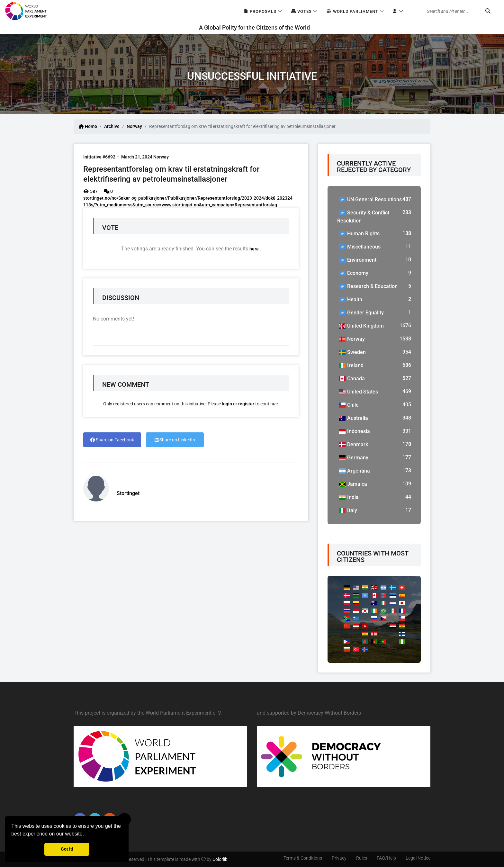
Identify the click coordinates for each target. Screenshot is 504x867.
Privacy (339, 858)
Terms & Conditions (303, 858)
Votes (301, 11)
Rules (362, 858)
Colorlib (220, 859)
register (246, 404)
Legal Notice (418, 858)
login (227, 404)
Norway (134, 126)
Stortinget (128, 493)
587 (90, 191)
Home (88, 126)
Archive (112, 126)
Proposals (260, 11)
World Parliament (352, 11)
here (255, 249)
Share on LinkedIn (175, 440)
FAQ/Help (386, 858)
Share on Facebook (112, 440)
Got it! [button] (67, 849)
